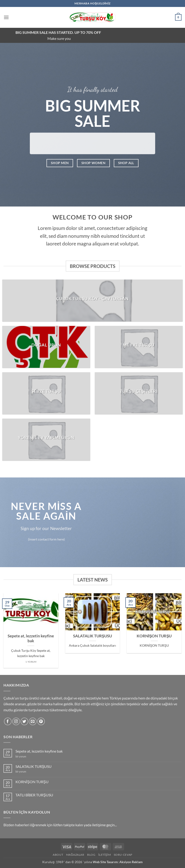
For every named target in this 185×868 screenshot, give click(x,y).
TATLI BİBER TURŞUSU (34, 795)
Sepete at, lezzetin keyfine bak (31, 639)
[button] (6, 17)
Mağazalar (75, 855)
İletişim (105, 855)
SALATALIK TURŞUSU (92, 636)
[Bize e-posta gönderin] (33, 721)
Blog (91, 855)
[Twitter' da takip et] (24, 721)
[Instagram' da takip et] (16, 721)
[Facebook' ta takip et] (8, 721)
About (58, 855)
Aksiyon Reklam (131, 862)
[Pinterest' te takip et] (41, 721)
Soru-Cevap (123, 855)
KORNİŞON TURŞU (154, 636)
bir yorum (21, 756)
